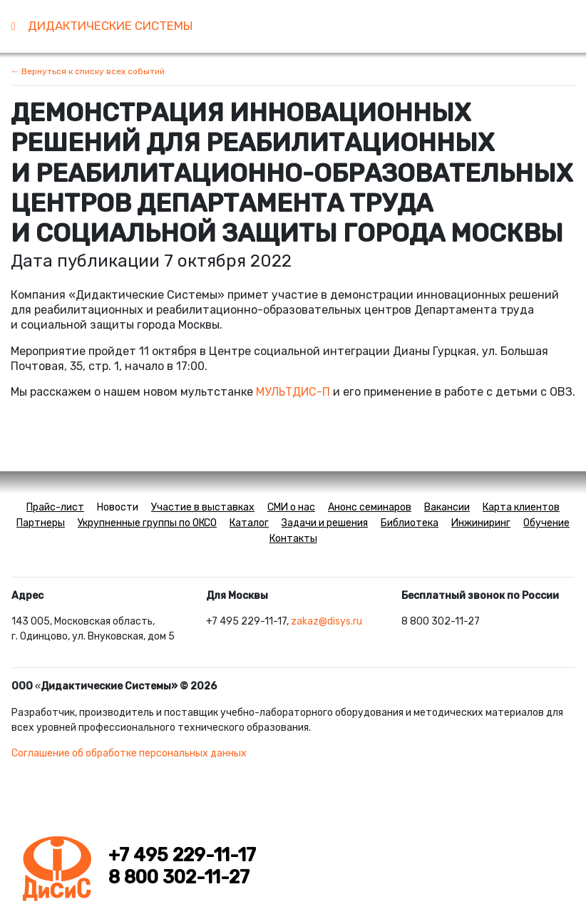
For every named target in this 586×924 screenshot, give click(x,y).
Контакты (293, 539)
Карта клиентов (521, 507)
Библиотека (410, 523)
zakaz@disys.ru (327, 621)
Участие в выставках (203, 507)
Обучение (546, 523)
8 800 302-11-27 (179, 877)
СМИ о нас (291, 507)
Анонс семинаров (370, 507)
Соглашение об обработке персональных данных (129, 753)
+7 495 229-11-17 (182, 855)
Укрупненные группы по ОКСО (147, 523)
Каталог (249, 523)
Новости (118, 507)
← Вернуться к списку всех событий (88, 71)
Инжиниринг (481, 523)
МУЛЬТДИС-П (293, 392)
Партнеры (41, 523)
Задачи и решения (325, 523)
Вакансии (447, 507)
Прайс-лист (55, 507)
